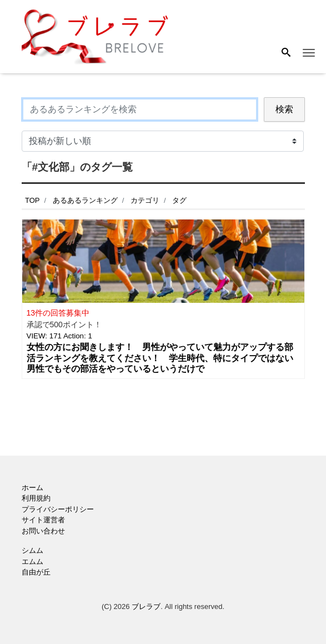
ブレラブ (146, 606)
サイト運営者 (43, 520)
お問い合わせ (43, 531)
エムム (32, 561)
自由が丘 (36, 572)
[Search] (286, 53)
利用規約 (36, 498)
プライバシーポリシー (58, 509)
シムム (32, 550)
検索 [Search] (284, 109)
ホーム (32, 488)
